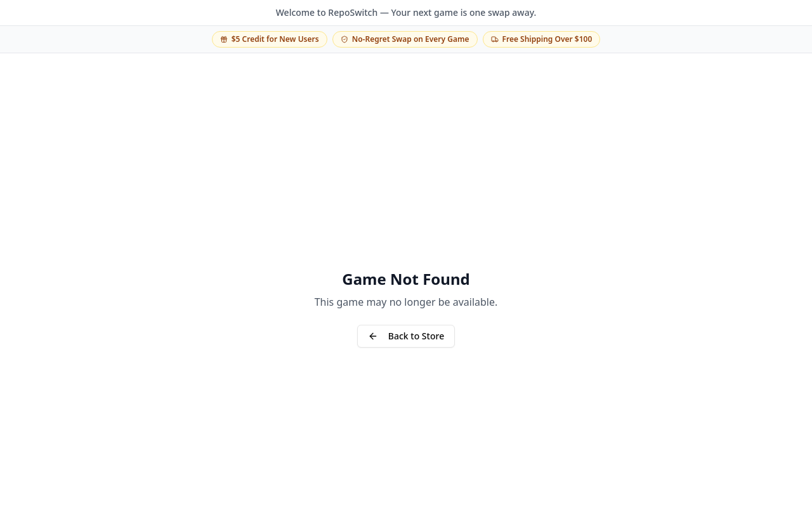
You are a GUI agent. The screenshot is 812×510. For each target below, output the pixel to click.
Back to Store (406, 336)
